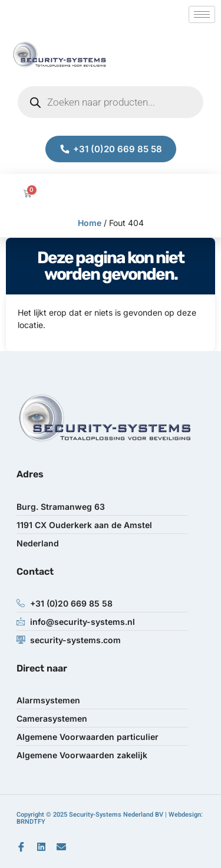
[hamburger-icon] (202, 14)
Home (90, 223)
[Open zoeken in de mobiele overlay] (111, 102)
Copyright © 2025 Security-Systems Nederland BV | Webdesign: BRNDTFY (110, 818)
